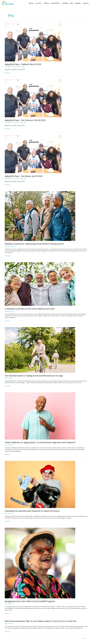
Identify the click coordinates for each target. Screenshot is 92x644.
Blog (71, 3)
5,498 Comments (9, 179)
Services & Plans (55, 3)
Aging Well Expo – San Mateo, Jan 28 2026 (25, 176)
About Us (31, 3)
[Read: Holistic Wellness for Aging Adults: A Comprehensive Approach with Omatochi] (40, 416)
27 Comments (8, 67)
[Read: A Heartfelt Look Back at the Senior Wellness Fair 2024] (40, 284)
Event (16, 67)
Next (84, 638)
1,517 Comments (9, 123)
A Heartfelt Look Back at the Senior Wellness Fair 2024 (31, 309)
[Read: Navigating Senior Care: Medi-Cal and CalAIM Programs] (40, 563)
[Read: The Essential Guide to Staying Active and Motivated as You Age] (40, 350)
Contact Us (86, 3)
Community (78, 3)
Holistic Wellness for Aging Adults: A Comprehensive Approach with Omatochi (43, 442)
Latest (9, 246)
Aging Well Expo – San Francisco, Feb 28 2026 (27, 120)
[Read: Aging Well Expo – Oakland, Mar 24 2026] (33, 42)
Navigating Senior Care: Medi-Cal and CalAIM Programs (31, 601)
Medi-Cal (46, 3)
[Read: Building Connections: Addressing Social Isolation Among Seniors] (40, 216)
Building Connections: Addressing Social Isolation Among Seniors (36, 244)
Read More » (8, 73)
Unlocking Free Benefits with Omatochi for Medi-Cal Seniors (34, 511)
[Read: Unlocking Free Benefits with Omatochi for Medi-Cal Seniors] (40, 484)
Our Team (38, 3)
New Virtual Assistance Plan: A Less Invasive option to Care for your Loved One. (43, 621)
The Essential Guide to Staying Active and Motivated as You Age (36, 376)
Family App (65, 3)
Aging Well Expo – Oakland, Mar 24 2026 (24, 64)
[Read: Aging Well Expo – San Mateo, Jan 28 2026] (33, 154)
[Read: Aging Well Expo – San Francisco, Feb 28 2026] (33, 98)
